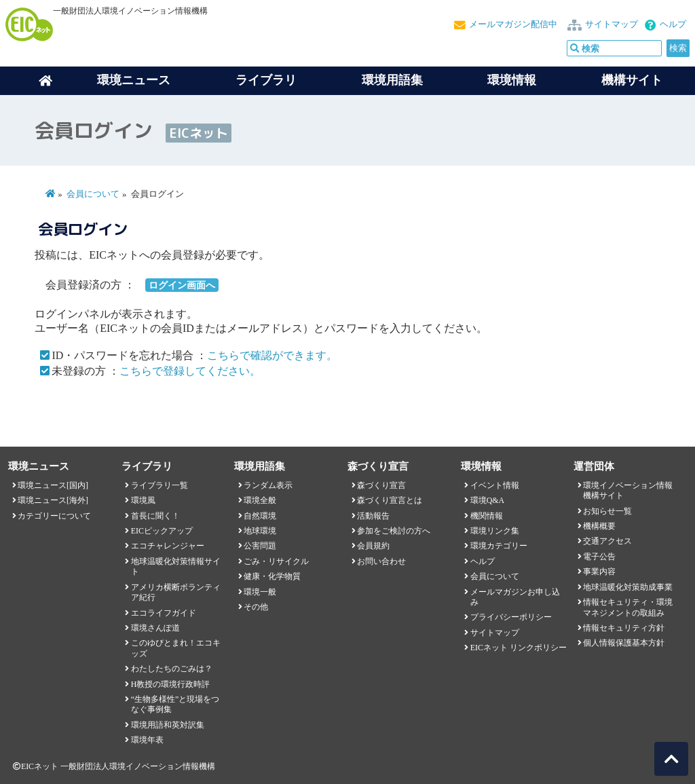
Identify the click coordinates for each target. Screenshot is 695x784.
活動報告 (373, 516)
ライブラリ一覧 (159, 485)
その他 (256, 607)
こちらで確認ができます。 (272, 355)
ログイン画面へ (182, 285)
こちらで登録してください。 (190, 371)
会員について (93, 194)
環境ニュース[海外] (53, 500)
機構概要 (599, 526)
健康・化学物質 (272, 576)
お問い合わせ (381, 561)
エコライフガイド (164, 613)
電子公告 (599, 557)
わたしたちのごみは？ (172, 669)
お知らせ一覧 (607, 511)
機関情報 (487, 516)
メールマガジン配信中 (513, 24)
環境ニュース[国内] (53, 485)
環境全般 (260, 500)
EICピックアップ (162, 531)
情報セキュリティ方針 (624, 628)
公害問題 (260, 546)
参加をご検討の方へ (394, 531)
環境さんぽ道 (155, 628)
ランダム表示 (268, 485)
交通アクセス (607, 541)
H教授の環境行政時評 (171, 684)
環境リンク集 (495, 531)
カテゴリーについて (54, 516)
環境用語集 (392, 80)
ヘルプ (673, 24)
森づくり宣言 (381, 485)
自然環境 (260, 516)
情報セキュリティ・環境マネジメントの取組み (628, 607)
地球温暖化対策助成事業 (628, 587)
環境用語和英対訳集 (168, 725)
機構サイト (632, 80)
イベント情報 (495, 485)
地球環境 (260, 531)
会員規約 (373, 546)
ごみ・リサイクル (276, 561)
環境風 (143, 500)
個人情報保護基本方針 (624, 643)
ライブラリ (266, 80)
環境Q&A (487, 500)
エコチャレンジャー (168, 546)
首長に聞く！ (155, 516)
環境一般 (260, 592)
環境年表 (147, 740)
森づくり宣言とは (390, 500)
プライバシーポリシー (511, 617)
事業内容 (599, 572)
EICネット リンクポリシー (519, 648)
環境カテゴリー (499, 546)
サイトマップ (612, 24)
